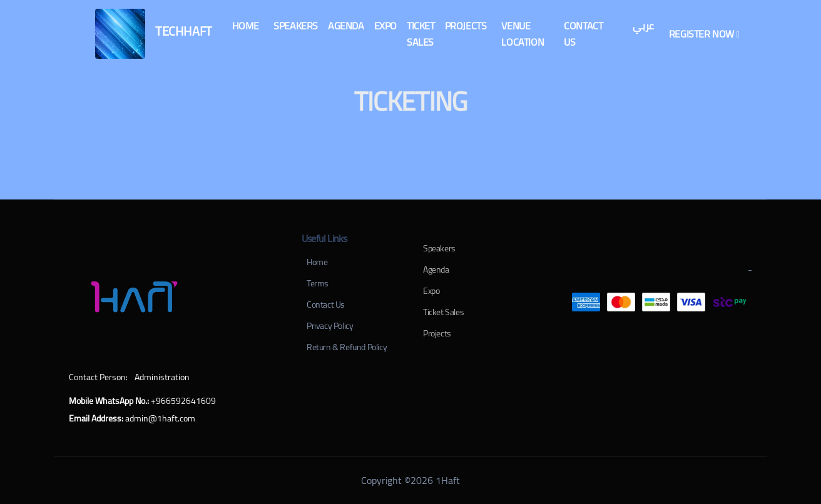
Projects (437, 333)
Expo (431, 291)
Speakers (439, 248)
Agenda (436, 270)
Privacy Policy (330, 326)
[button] (245, 26)
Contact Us (326, 305)
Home (317, 262)
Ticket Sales (443, 312)
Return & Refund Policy (347, 347)
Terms (318, 283)
